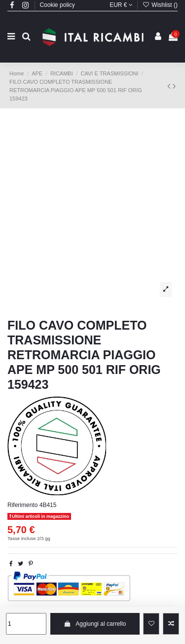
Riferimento (22, 505)
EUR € (121, 5)
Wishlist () (160, 5)
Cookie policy (57, 5)
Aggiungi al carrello (95, 624)
